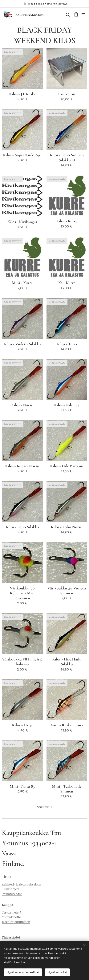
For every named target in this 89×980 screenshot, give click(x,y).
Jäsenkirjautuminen (16, 922)
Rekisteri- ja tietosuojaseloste (22, 885)
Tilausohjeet (11, 889)
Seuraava (43, 807)
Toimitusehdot (12, 894)
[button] (68, 15)
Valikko (83, 15)
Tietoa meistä (11, 912)
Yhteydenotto (11, 917)
